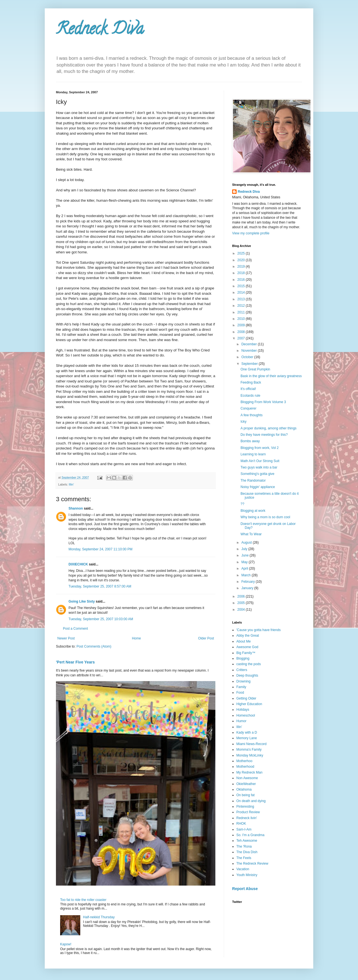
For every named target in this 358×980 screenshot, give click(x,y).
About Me (243, 641)
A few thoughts (252, 415)
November (250, 351)
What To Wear (251, 534)
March (247, 575)
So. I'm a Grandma (250, 835)
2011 (242, 312)
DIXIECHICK (78, 564)
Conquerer (249, 408)
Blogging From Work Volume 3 (263, 402)
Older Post (206, 638)
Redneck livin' (247, 818)
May (245, 562)
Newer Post (66, 638)
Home (136, 638)
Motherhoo (244, 761)
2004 (242, 610)
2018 (242, 273)
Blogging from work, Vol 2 (260, 448)
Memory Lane (247, 738)
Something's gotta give (257, 474)
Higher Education (249, 704)
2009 (242, 325)
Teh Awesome (247, 841)
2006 (242, 596)
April (245, 569)
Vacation (243, 869)
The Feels (244, 858)
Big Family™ (246, 653)
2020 (242, 260)
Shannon (76, 508)
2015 (242, 286)
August (247, 543)
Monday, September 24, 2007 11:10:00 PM (101, 549)
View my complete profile (251, 233)
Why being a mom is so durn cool (265, 517)
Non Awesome (247, 778)
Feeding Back (251, 382)
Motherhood (245, 767)
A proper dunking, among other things (268, 428)
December (250, 344)
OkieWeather (246, 784)
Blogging (243, 658)
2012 (242, 306)
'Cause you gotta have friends (258, 630)
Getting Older (246, 698)
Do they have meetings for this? (264, 435)
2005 (242, 603)
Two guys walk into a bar (259, 467)
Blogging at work (253, 511)
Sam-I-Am (244, 829)
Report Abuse (245, 889)
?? (242, 504)
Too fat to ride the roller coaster (83, 900)
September (250, 364)
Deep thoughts (247, 675)
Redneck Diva (100, 30)
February (249, 582)
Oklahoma (244, 789)
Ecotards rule (250, 396)
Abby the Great (248, 636)
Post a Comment (75, 629)
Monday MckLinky (250, 755)
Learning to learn (253, 454)
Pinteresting (245, 807)
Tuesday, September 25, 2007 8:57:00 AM (100, 586)
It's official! (248, 389)
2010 (242, 319)
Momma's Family (249, 750)
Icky (243, 422)
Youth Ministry (247, 875)
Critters (242, 670)
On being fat (245, 795)
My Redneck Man (249, 772)
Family (241, 687)
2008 (242, 332)
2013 (242, 299)
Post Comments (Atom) (94, 646)
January (248, 588)
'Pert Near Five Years (75, 662)
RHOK (241, 824)
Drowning (243, 681)
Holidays (243, 710)
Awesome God (247, 647)
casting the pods (249, 664)
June (245, 555)
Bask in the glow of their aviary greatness (271, 376)
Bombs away (250, 441)
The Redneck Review (252, 864)
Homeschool (246, 715)
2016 (242, 280)
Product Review (248, 812)
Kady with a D (247, 732)
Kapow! (66, 944)
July (245, 549)
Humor (241, 721)
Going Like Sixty (82, 601)
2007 (242, 338)
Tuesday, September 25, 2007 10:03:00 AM (101, 619)
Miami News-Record (251, 744)
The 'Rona (244, 846)
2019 (242, 267)
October (248, 357)
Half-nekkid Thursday (99, 917)
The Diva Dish (247, 852)
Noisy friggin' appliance (258, 487)
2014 (242, 292)
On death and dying (251, 801)
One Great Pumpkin (255, 369)
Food (240, 693)
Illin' (71, 484)
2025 (242, 253)
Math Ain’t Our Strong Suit (260, 461)
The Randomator (253, 481)
